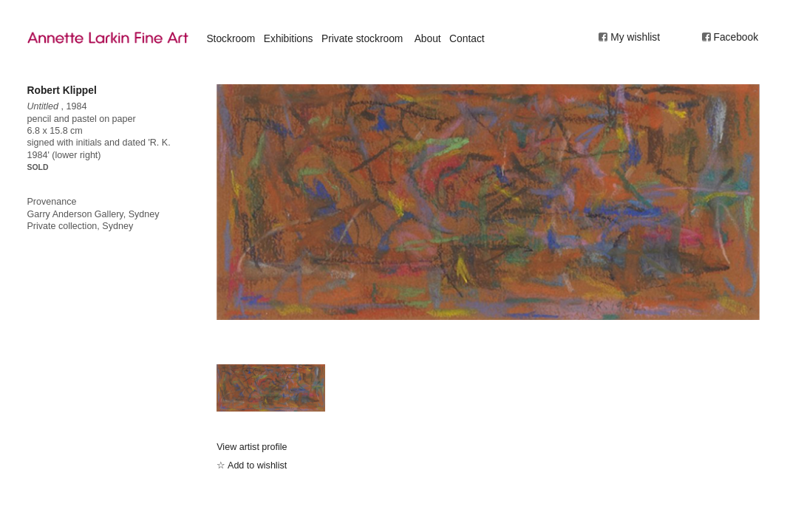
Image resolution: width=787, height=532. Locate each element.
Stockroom (231, 38)
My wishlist (635, 37)
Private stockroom (362, 38)
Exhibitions (289, 38)
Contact (467, 38)
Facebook (736, 37)
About (428, 38)
